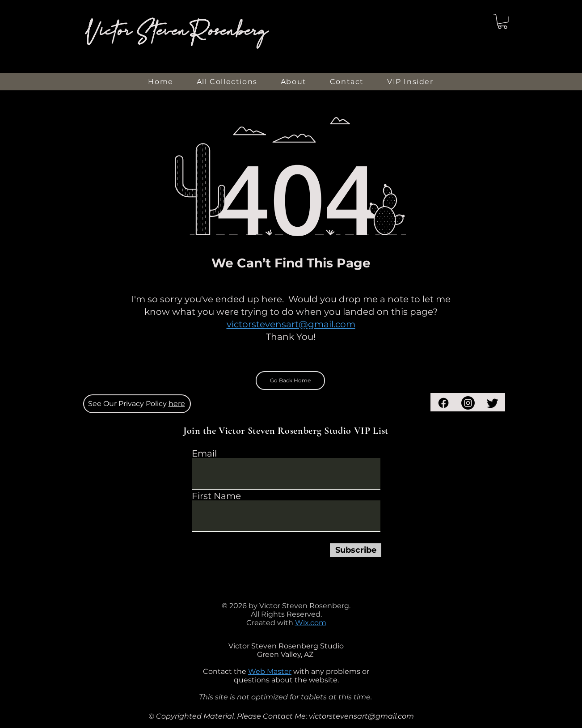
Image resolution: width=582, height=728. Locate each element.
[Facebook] (443, 403)
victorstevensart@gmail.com (291, 324)
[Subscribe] (356, 550)
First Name (216, 496)
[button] (502, 21)
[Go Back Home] (290, 381)
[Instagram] (468, 403)
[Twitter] (493, 403)
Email (204, 453)
